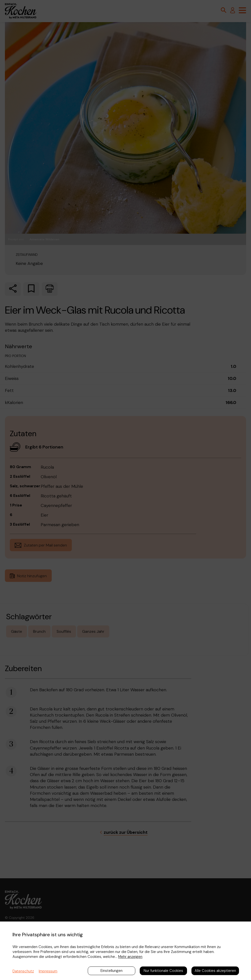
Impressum (48, 971)
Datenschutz (23, 971)
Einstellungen (112, 971)
